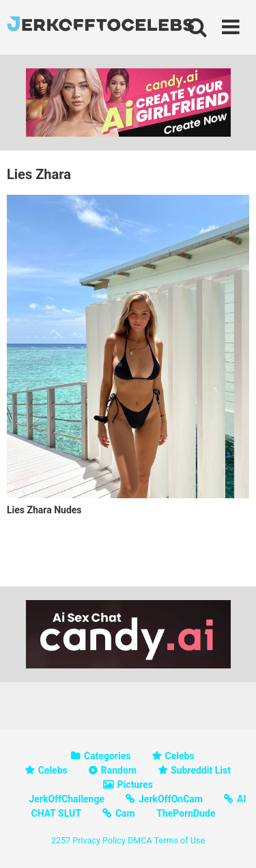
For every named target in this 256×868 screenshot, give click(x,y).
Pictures (135, 785)
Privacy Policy (99, 840)
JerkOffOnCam (171, 799)
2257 (61, 840)
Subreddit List (201, 770)
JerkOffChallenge (67, 799)
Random (119, 770)
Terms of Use (180, 840)
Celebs (180, 756)
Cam (125, 813)
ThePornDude (186, 813)
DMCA (140, 840)
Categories (107, 756)
